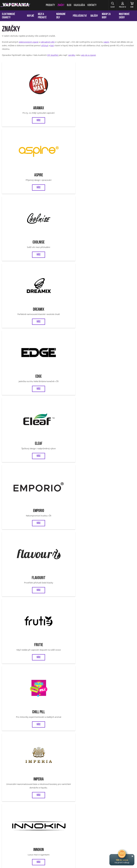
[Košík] (131, 5)
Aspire (52, 85)
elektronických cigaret (29, 42)
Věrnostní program (20, 799)
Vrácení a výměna (90, 799)
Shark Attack (119, 238)
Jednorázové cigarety (69, 831)
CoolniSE (85, 85)
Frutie (18, 180)
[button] (110, 5)
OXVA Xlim (97, 831)
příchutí (45, 45)
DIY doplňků (53, 55)
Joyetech (18, 238)
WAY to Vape (119, 503)
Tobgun (52, 285)
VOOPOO (118, 831)
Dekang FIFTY (18, 427)
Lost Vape (52, 465)
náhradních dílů (48, 42)
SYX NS (18, 541)
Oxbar (126, 831)
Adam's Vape (119, 427)
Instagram (77, 787)
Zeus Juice (52, 660)
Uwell (85, 380)
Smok (18, 285)
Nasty (18, 708)
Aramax (18, 85)
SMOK (39, 831)
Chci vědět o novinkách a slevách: (37, 774)
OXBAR (52, 503)
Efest (85, 332)
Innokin (119, 180)
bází (52, 45)
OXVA (18, 503)
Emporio (85, 132)
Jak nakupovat (72, 799)
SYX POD (119, 541)
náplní (106, 42)
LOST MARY (85, 578)
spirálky (72, 55)
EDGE (18, 132)
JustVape (85, 616)
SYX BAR (68, 708)
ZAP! (85, 465)
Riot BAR (85, 660)
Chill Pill (52, 180)
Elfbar (119, 465)
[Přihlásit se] (121, 5)
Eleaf (52, 132)
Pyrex (18, 380)
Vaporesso (85, 285)
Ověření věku (124, 799)
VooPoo (119, 380)
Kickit (52, 238)
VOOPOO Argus (85, 831)
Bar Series (119, 616)
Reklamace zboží (108, 799)
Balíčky (94, 16)
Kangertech (119, 332)
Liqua (85, 238)
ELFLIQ (85, 541)
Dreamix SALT (119, 660)
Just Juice (85, 427)
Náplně (30, 16)
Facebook (60, 787)
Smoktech (18, 465)
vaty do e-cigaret (88, 55)
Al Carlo (119, 285)
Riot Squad (52, 380)
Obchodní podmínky (54, 799)
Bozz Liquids (18, 332)
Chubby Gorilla (52, 541)
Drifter (52, 332)
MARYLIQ (18, 578)
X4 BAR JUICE (119, 578)
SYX (85, 503)
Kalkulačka (37, 799)
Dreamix (119, 85)
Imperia (85, 180)
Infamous (52, 427)
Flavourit (119, 132)
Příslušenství (80, 16)
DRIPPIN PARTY (52, 578)
